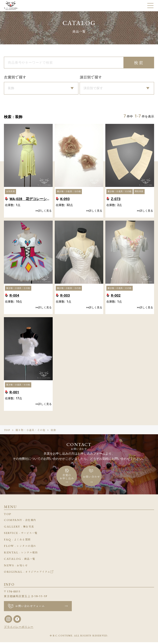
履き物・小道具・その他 (30, 432)
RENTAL (21, 554)
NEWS (16, 567)
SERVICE (21, 535)
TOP (7, 432)
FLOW (20, 548)
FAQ (17, 541)
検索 (139, 63)
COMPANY (20, 522)
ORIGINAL (29, 574)
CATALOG (20, 561)
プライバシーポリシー (19, 629)
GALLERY (19, 529)
